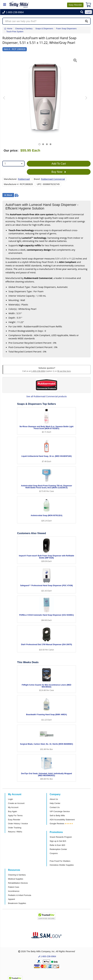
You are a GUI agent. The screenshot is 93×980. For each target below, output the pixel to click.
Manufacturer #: (12, 184)
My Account (13, 807)
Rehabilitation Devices (18, 883)
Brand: (37, 179)
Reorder (75, 5)
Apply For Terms (15, 816)
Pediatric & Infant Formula (20, 895)
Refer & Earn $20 (57, 845)
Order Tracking (15, 828)
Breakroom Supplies (17, 903)
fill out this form (64, 371)
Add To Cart (59, 164)
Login (10, 799)
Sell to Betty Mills (57, 816)
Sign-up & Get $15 (58, 841)
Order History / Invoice (18, 824)
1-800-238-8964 (38, 371)
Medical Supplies (16, 879)
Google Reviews (57, 824)
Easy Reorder (14, 820)
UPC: (39, 184)
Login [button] (88, 12)
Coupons (54, 853)
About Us (54, 799)
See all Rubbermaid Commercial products (47, 396)
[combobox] (13, 164)
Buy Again (12, 811)
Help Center (55, 803)
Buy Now (59, 172)
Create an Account (16, 803)
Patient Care (14, 887)
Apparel (11, 899)
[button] (82, 12)
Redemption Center (58, 849)
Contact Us (55, 807)
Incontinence (14, 891)
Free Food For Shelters (60, 861)
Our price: (11, 151)
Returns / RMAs (15, 832)
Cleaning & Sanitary (17, 875)
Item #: (7, 49)
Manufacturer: (11, 179)
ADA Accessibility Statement (62, 820)
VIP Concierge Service (60, 811)
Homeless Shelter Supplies (62, 865)
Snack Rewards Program (61, 837)
